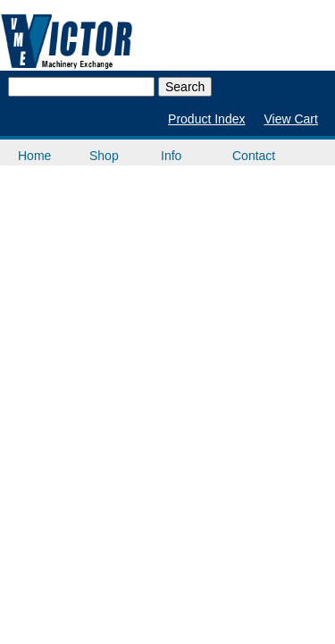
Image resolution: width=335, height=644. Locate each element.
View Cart (290, 119)
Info (171, 156)
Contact (254, 156)
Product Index (206, 119)
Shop (104, 156)
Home (34, 156)
